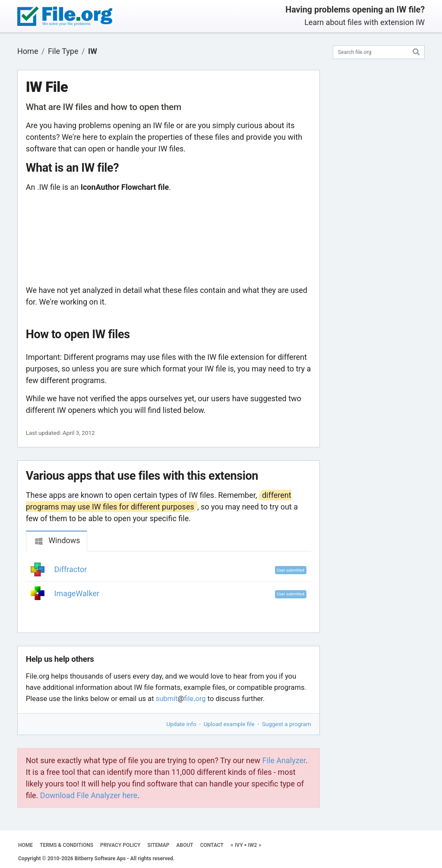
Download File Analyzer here (89, 795)
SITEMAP (158, 845)
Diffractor (71, 569)
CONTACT (212, 845)
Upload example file (229, 724)
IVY (239, 845)
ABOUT (185, 845)
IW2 (252, 845)
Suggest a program (287, 724)
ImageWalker (77, 593)
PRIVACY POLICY (120, 845)
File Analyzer (284, 760)
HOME (25, 845)
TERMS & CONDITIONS (66, 845)
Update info (182, 724)
